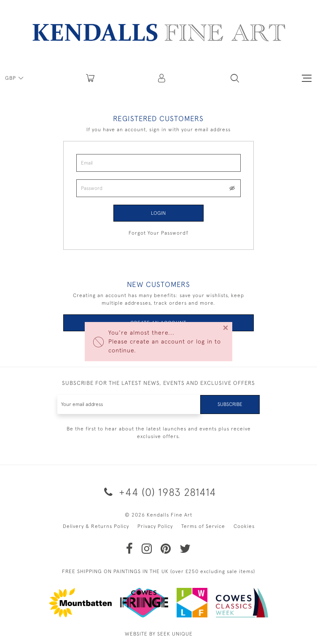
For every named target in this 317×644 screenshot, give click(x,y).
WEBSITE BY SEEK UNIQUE (159, 634)
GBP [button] (11, 78)
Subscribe (230, 404)
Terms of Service (203, 526)
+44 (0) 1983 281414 (159, 492)
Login (158, 213)
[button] (235, 78)
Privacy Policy (155, 526)
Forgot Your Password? (158, 233)
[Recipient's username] (129, 405)
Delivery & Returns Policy (96, 526)
